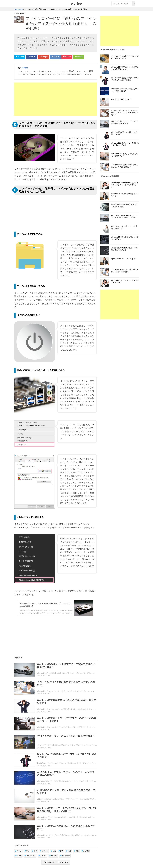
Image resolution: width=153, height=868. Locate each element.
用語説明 (53, 856)
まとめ (18, 856)
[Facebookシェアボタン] (32, 57)
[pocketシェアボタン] (67, 57)
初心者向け (65, 856)
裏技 (76, 851)
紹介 (61, 851)
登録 (27, 851)
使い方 (18, 851)
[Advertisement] (56, 99)
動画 (53, 851)
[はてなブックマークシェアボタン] (55, 57)
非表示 (25, 68)
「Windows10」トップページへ (56, 862)
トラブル (42, 856)
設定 (35, 851)
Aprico (76, 4)
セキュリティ (30, 856)
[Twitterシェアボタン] (20, 57)
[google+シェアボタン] (43, 57)
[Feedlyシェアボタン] (79, 57)
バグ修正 (86, 851)
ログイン (44, 851)
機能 (69, 851)
